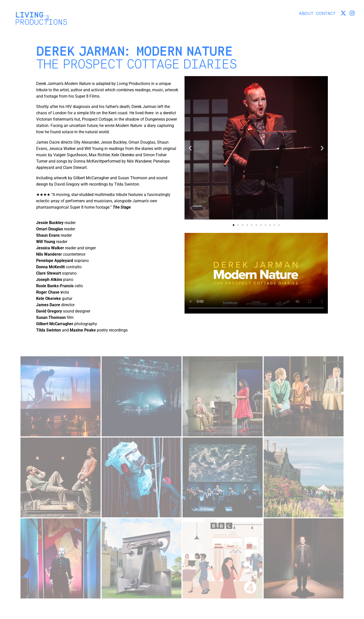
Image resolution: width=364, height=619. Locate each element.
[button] (190, 148)
